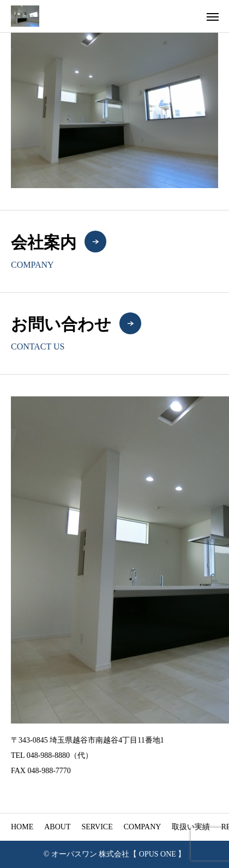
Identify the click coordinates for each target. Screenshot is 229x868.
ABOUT (57, 827)
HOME (22, 827)
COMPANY (143, 827)
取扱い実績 (191, 827)
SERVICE (97, 827)
